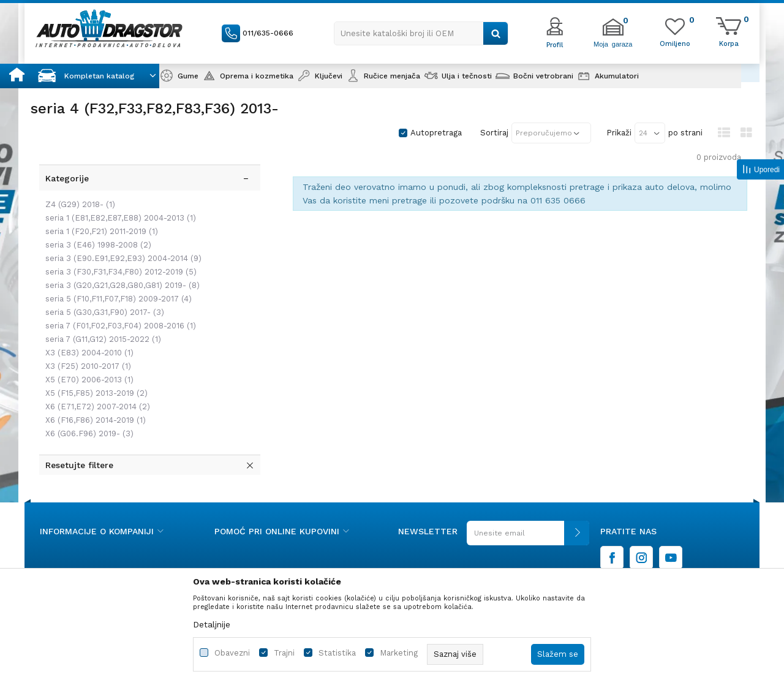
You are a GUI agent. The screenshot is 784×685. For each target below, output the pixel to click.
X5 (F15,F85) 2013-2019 (94, 373)
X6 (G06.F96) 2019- (87, 414)
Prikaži (619, 133)
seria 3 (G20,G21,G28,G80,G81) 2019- (120, 266)
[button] (421, 33)
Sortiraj (494, 133)
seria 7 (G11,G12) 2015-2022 (101, 320)
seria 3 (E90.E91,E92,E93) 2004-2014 (121, 239)
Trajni (284, 653)
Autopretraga (436, 133)
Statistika (337, 653)
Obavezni (232, 653)
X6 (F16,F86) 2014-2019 (93, 400)
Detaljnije (212, 624)
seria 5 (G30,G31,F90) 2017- (102, 293)
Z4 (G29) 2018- (78, 185)
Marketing (399, 653)
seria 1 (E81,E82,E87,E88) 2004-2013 (118, 198)
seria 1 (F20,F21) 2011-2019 (99, 212)
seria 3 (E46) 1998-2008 (96, 225)
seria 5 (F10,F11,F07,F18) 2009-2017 (116, 279)
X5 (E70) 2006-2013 (87, 360)
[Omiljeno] (675, 43)
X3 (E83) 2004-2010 (87, 333)
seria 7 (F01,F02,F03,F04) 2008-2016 (118, 306)
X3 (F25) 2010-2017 (86, 346)
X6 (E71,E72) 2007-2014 (95, 387)
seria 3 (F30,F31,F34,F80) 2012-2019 (119, 252)
